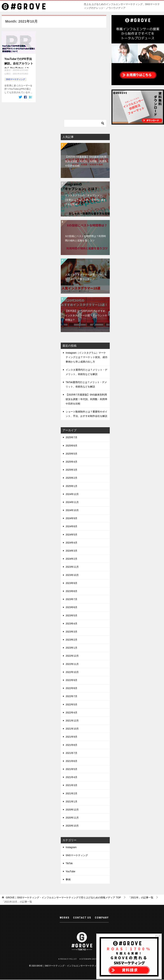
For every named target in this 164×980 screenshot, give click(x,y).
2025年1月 (71, 486)
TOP (63, 897)
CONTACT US (82, 919)
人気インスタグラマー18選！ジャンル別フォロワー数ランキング (86, 276)
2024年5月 (71, 534)
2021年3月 (71, 785)
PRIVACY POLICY (67, 959)
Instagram (71, 847)
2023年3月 (71, 631)
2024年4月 (71, 542)
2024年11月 (72, 502)
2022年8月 (71, 688)
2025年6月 (71, 445)
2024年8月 (71, 526)
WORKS (65, 919)
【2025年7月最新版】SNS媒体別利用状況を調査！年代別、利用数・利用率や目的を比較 (86, 161)
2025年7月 (71, 437)
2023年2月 (71, 639)
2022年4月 (71, 712)
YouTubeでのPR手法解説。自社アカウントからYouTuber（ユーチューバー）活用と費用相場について (19, 63)
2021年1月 (71, 801)
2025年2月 (71, 478)
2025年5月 (71, 453)
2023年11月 (72, 567)
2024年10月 (72, 510)
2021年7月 (71, 753)
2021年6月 (71, 761)
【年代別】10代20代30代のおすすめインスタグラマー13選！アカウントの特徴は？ (86, 315)
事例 (68, 879)
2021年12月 (72, 720)
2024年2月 (71, 559)
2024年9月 (71, 518)
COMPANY (102, 919)
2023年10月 (72, 575)
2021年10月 (72, 728)
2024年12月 (72, 494)
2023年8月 (71, 591)
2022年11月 (72, 664)
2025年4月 (71, 461)
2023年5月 (71, 615)
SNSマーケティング (15, 79)
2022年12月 (72, 656)
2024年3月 (71, 550)
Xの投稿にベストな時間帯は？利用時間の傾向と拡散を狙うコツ (86, 238)
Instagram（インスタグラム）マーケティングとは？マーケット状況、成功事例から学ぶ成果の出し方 (86, 357)
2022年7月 (71, 696)
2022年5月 (71, 704)
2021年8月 (71, 745)
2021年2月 (71, 793)
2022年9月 (71, 680)
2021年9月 (71, 737)
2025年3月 (71, 470)
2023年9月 (71, 583)
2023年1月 (71, 648)
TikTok (69, 863)
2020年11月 (72, 817)
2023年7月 (71, 599)
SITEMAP (86, 959)
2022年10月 (72, 672)
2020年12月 (72, 809)
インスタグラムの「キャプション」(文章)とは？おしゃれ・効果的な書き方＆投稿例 (86, 200)
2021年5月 (71, 769)
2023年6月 (71, 607)
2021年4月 (71, 777)
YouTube (70, 871)
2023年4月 (71, 623)
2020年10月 (72, 826)
